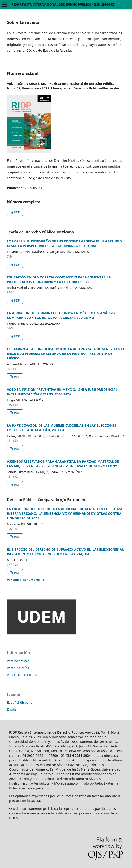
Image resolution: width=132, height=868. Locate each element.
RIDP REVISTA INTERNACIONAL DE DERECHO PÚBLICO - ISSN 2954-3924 (63, 4)
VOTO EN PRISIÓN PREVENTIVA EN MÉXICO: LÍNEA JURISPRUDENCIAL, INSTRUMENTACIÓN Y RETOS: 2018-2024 (63, 392)
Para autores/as (18, 668)
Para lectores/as (18, 661)
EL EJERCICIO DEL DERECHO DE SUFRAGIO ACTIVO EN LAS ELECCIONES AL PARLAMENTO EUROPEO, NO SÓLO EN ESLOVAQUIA (65, 552)
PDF (16, 212)
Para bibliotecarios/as (22, 675)
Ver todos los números (24, 580)
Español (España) (20, 702)
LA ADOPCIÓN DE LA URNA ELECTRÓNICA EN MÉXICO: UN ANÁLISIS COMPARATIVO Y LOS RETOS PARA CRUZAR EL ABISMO (61, 315)
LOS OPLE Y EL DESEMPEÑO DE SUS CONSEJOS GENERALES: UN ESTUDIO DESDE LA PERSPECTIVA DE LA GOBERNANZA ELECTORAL (64, 243)
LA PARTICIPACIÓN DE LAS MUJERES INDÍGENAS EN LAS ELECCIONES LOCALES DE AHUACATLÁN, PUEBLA (62, 428)
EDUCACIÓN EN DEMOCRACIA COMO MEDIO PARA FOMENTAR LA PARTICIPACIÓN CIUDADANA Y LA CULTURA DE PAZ (59, 279)
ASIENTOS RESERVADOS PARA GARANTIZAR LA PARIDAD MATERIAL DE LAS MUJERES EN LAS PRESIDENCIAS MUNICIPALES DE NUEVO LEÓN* (63, 464)
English (13, 709)
